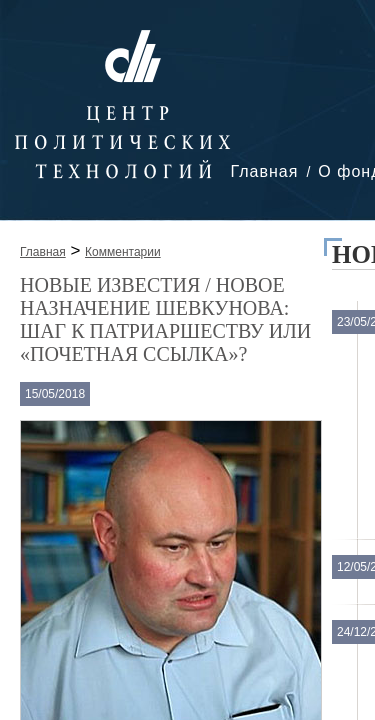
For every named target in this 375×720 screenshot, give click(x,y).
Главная (264, 171)
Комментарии (123, 252)
